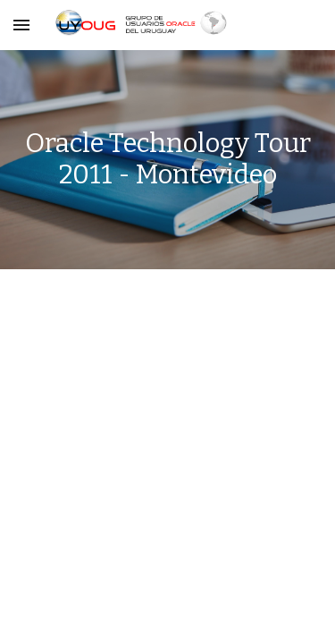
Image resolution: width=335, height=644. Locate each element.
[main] (168, 160)
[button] (21, 25)
